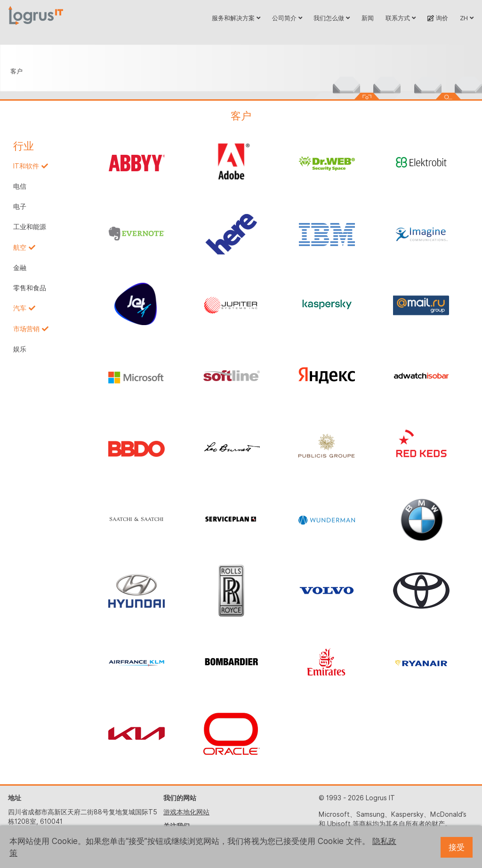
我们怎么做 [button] (332, 18)
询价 (438, 18)
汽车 (20, 308)
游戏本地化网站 (186, 812)
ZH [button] (467, 18)
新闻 (368, 18)
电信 (20, 186)
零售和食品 (30, 288)
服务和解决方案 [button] (236, 18)
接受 (457, 847)
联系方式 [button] (401, 18)
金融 (20, 268)
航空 (20, 247)
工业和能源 (30, 227)
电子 (20, 207)
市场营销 (26, 329)
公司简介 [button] (287, 18)
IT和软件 (26, 166)
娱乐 (20, 349)
